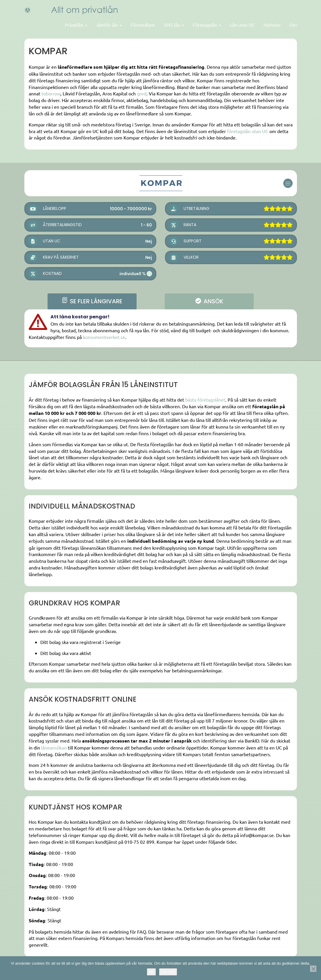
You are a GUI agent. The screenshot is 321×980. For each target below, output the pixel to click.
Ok (152, 972)
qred (142, 93)
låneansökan (54, 747)
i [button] (149, 274)
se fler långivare (92, 301)
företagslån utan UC (248, 131)
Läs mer (168, 972)
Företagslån (207, 25)
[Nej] (313, 969)
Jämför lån (109, 25)
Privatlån (76, 25)
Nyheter (272, 25)
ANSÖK (209, 301)
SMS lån (174, 25)
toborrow (51, 93)
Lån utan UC (242, 25)
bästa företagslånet (205, 400)
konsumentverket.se (104, 337)
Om (293, 25)
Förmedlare (143, 25)
